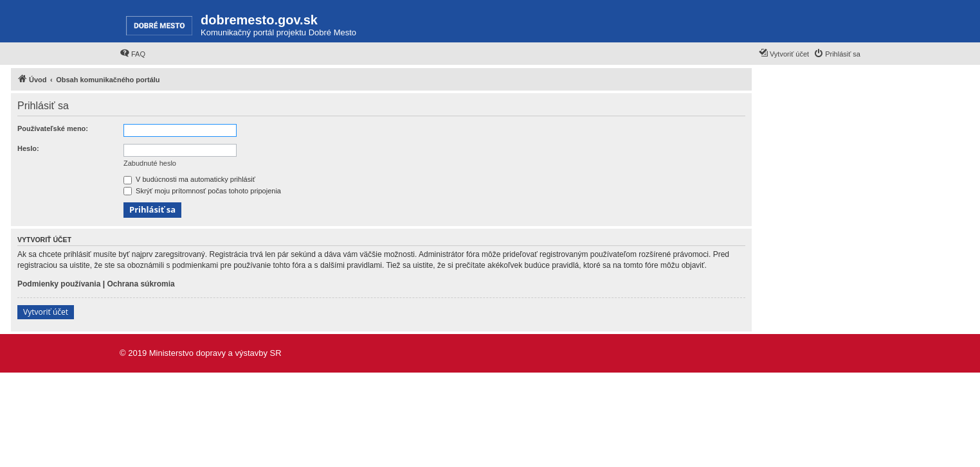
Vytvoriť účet (46, 312)
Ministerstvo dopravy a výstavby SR (215, 353)
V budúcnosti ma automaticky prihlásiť (189, 179)
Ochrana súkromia (141, 284)
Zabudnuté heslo (150, 163)
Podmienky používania (59, 284)
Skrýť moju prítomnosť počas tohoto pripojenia (202, 191)
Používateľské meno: (53, 128)
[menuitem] (132, 54)
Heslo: (28, 148)
